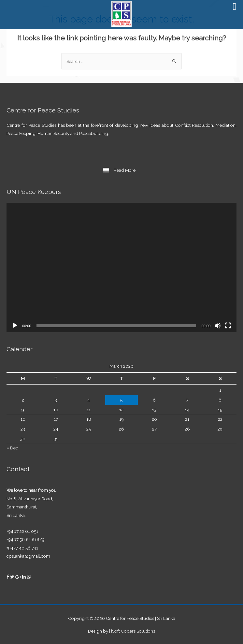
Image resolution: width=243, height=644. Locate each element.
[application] (121, 267)
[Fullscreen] (228, 326)
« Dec (12, 448)
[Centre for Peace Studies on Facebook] (8, 577)
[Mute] (218, 326)
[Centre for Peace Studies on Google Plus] (19, 577)
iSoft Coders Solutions (133, 631)
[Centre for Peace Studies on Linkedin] (25, 577)
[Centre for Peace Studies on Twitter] (13, 577)
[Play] (15, 326)
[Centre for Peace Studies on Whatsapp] (29, 577)
